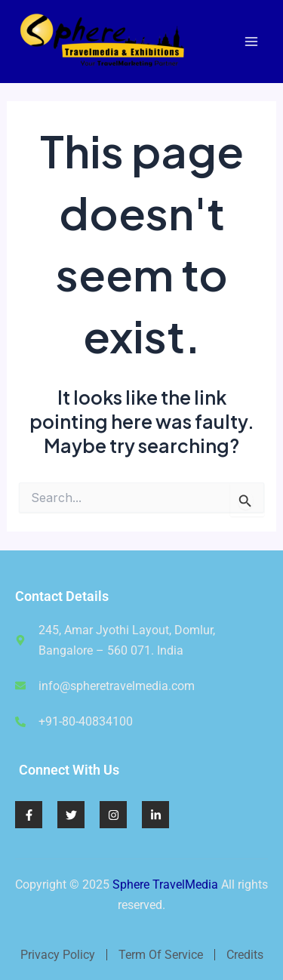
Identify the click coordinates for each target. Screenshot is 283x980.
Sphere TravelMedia (165, 884)
